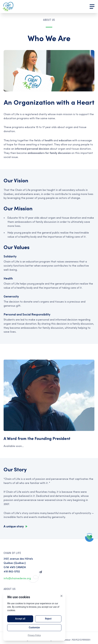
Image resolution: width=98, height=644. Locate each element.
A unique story (14, 526)
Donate (90, 537)
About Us (9, 589)
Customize (34, 627)
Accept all (20, 619)
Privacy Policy (34, 635)
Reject (48, 619)
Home (8, 7)
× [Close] (61, 596)
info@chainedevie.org (17, 578)
